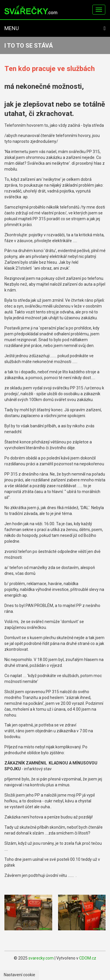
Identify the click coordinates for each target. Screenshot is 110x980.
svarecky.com (41, 958)
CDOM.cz (88, 958)
